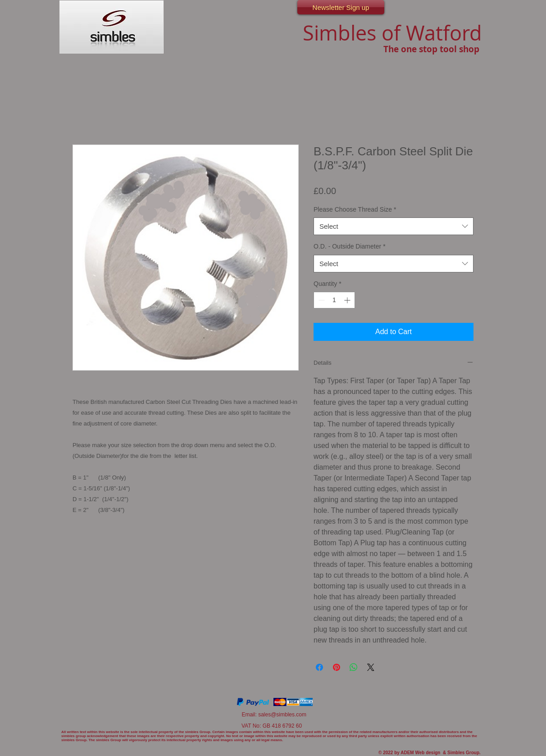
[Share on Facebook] (319, 667)
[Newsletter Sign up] (341, 7)
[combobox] (394, 226)
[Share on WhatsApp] (354, 667)
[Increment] (348, 300)
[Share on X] (371, 667)
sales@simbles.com (282, 715)
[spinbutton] (334, 300)
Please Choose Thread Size (355, 209)
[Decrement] (321, 300)
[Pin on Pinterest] (337, 667)
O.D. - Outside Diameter (350, 246)
